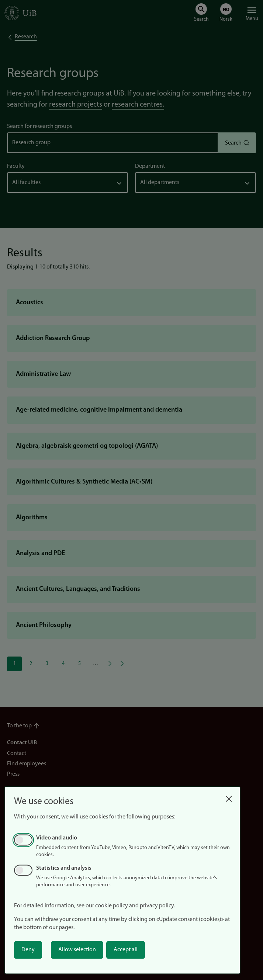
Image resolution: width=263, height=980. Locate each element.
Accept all (126, 950)
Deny (28, 950)
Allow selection (77, 950)
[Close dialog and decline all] (229, 797)
